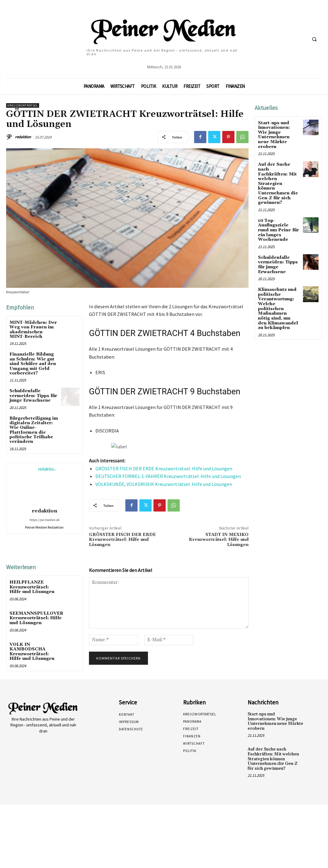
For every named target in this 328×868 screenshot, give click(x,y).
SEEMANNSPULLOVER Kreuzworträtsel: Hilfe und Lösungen (36, 618)
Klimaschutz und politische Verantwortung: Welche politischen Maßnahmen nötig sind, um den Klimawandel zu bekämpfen (279, 302)
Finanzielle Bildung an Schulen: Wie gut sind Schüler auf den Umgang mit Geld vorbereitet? (33, 364)
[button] (314, 39)
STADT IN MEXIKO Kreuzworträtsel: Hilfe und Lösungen (219, 540)
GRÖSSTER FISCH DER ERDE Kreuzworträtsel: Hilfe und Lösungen (164, 468)
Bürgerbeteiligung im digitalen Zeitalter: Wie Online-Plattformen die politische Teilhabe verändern (34, 430)
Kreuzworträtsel (23, 105)
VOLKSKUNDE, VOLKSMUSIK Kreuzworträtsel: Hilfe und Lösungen (164, 484)
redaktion (23, 137)
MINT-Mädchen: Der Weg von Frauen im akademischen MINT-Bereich (33, 330)
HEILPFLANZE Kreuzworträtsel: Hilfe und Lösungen (32, 587)
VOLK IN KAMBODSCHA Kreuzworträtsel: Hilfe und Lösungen (32, 651)
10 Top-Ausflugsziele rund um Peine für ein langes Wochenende (278, 224)
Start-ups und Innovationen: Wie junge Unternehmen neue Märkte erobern (274, 135)
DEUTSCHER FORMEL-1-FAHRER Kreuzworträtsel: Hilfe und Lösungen (168, 476)
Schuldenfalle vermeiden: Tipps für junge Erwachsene (33, 396)
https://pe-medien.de (44, 520)
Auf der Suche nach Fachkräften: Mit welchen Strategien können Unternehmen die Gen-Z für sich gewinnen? (279, 181)
